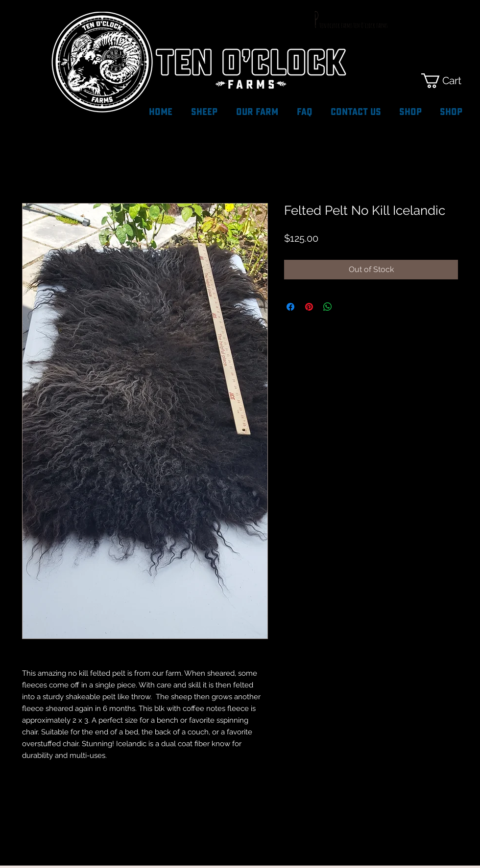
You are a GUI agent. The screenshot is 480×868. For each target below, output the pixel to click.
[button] (450, 81)
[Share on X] (346, 307)
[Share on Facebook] (290, 307)
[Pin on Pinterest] (309, 307)
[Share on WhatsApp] (328, 307)
